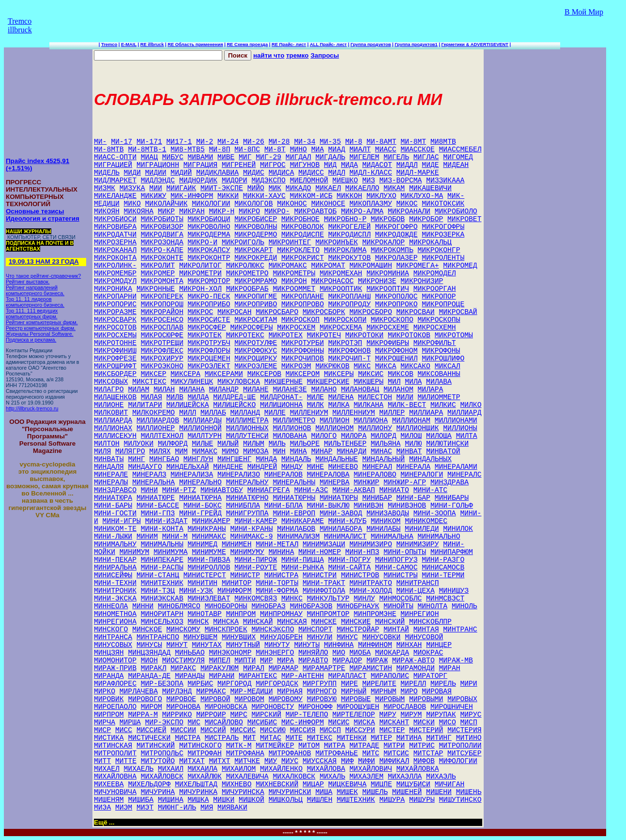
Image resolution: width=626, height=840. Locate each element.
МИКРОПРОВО (303, 304)
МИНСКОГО (111, 630)
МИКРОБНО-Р (345, 219)
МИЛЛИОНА (371, 420)
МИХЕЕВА (109, 784)
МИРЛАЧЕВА (139, 691)
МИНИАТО (394, 490)
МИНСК (198, 622)
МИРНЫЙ (354, 691)
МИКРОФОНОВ (350, 351)
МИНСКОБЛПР (430, 622)
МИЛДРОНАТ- (281, 397)
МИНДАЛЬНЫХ (430, 459)
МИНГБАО (164, 459)
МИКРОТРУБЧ (209, 343)
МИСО (448, 722)
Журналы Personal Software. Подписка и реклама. (40, 337)
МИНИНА (282, 552)
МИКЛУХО (382, 196)
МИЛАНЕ (256, 390)
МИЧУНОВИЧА (115, 792)
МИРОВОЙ (215, 699)
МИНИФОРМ (234, 591)
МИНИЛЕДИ (422, 529)
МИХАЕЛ (107, 769)
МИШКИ (224, 800)
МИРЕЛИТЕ (379, 684)
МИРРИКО (177, 715)
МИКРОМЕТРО (247, 273)
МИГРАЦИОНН (158, 165)
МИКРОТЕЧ (324, 335)
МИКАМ (394, 188)
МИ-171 (149, 142)
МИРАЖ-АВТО (413, 660)
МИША (324, 792)
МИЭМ (124, 808)
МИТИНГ (439, 738)
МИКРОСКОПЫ (439, 320)
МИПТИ (245, 660)
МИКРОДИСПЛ (350, 235)
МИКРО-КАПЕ (162, 250)
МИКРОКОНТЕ (162, 258)
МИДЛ (337, 173)
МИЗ (368, 180)
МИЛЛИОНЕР (156, 428)
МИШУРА (392, 800)
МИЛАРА (431, 390)
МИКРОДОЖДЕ (397, 235)
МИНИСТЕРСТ (205, 575)
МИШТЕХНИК (356, 800)
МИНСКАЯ (292, 622)
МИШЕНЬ (469, 792)
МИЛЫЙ (228, 444)
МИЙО (256, 188)
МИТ (249, 738)
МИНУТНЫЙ (243, 645)
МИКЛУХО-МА (422, 196)
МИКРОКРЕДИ (256, 258)
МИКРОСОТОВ (115, 328)
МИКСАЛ (448, 366)
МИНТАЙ (396, 630)
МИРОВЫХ (462, 699)
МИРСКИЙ (266, 715)
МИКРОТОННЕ (115, 343)
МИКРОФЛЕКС (162, 351)
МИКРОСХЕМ (296, 328)
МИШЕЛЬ (375, 792)
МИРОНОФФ (315, 707)
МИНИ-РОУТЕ (256, 568)
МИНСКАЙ (258, 622)
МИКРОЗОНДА (162, 242)
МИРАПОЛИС (390, 676)
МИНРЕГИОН (420, 614)
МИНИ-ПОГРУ (350, 560)
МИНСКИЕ (356, 622)
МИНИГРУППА (247, 513)
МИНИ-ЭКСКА (115, 599)
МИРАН (450, 668)
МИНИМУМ (135, 552)
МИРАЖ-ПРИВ (115, 668)
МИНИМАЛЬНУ (115, 544)
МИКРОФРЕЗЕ (115, 359)
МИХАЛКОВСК (294, 777)
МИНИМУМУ (247, 552)
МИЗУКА (132, 188)
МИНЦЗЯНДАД (149, 653)
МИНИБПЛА (243, 506)
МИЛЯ (102, 451)
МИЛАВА (439, 382)
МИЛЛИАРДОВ (158, 420)
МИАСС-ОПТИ (115, 157)
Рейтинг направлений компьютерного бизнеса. (35, 290)
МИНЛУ (365, 599)
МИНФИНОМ (375, 645)
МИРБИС (201, 684)
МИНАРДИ (351, 451)
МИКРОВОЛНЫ (256, 227)
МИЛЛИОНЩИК (418, 428)
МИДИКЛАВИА (217, 173)
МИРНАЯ (290, 691)
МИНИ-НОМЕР (320, 552)
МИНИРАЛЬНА (115, 568)
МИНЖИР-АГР (405, 482)
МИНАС (382, 451)
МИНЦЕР (439, 645)
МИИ (155, 188)
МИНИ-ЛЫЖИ (113, 537)
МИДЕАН (456, 165)
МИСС (124, 730)
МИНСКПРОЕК (226, 630)
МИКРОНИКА (113, 289)
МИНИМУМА (170, 552)
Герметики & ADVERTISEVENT (475, 45)
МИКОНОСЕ (328, 204)
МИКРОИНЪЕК (336, 242)
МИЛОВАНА (290, 436)
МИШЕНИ (439, 792)
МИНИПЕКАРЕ (162, 560)
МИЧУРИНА (158, 792)
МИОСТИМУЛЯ (183, 660)
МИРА (285, 660)
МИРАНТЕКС (258, 676)
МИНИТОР (237, 583)
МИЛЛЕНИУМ (309, 413)
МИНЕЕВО (343, 467)
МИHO (298, 150)
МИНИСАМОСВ (443, 568)
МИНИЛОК (458, 529)
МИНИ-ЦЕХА (416, 591)
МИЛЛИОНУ (375, 428)
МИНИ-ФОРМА (277, 591)
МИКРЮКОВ (332, 366)
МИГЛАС (426, 157)
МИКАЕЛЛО (362, 188)
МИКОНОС (292, 204)
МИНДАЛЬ (296, 459)
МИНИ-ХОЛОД (371, 591)
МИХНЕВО (237, 784)
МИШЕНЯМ (109, 800)
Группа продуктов (371, 45)
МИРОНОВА (183, 707)
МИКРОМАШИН (371, 266)
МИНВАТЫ (109, 459)
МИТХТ (220, 761)
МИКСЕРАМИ (224, 374)
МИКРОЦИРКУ (256, 359)
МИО (339, 653)
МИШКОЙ (252, 800)
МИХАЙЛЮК (205, 777)
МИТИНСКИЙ (156, 746)
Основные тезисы (35, 211)
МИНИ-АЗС (311, 490)
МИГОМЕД (458, 157)
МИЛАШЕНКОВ (115, 397)
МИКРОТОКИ (364, 335)
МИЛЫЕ (202, 444)
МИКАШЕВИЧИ (430, 188)
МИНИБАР (377, 498)
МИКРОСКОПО (392, 320)
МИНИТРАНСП (418, 583)
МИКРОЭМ (296, 366)
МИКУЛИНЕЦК (192, 382)
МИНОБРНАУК (358, 606)
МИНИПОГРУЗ (397, 560)
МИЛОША (439, 436)
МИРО (409, 691)
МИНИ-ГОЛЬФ (452, 506)
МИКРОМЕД (460, 266)
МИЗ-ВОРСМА (400, 180)
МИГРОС (273, 165)
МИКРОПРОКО (397, 304)
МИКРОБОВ (388, 219)
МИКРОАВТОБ (315, 211)
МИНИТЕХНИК (162, 583)
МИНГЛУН (198, 459)
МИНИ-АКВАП (354, 490)
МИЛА (413, 382)
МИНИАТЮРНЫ (294, 498)
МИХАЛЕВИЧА (247, 777)
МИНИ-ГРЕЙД (200, 513)
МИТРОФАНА (245, 753)
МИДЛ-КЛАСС (371, 173)
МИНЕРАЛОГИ (422, 475)
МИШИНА (171, 800)
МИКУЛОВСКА (239, 382)
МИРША (130, 722)
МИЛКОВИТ (111, 413)
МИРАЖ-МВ (456, 660)
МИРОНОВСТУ (273, 707)
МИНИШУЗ (454, 591)
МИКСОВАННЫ (439, 374)
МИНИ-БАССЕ (158, 506)
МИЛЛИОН (335, 420)
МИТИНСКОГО (200, 746)
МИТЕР (382, 738)
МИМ (181, 451)
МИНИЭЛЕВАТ (209, 599)
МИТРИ (394, 746)
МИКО (132, 204)
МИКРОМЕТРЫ (294, 273)
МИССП (330, 730)
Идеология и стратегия (43, 218)
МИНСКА (226, 622)
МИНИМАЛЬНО (439, 537)
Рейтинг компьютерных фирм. (42, 322)
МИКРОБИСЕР (256, 219)
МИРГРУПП (320, 684)
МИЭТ (145, 808)
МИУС (290, 761)
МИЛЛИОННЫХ (247, 428)
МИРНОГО (322, 691)
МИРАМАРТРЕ (324, 668)
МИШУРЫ (422, 800)
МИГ (245, 157)
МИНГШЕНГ (234, 459)
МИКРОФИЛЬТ (435, 343)
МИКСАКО (415, 366)
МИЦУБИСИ (413, 784)
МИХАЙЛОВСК (162, 777)
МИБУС (173, 157)
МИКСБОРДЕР (115, 374)
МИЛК (315, 405)
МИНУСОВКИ (381, 637)
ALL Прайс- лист (328, 45)
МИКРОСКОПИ (345, 320)
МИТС (371, 753)
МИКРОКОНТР (209, 258)
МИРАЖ (377, 660)
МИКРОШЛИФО (443, 359)
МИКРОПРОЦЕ (443, 304)
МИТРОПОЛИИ (460, 746)
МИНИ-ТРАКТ (324, 583)
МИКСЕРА (185, 374)
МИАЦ (149, 157)
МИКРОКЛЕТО (298, 250)
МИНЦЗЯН (109, 653)
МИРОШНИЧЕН (452, 707)
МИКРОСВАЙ (458, 312)
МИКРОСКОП (300, 320)
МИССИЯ (303, 730)
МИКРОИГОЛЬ (243, 242)
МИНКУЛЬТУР (328, 599)
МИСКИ (424, 722)
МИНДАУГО (145, 467)
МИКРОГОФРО (397, 227)
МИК (275, 188)
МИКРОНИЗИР (422, 281)
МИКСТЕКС (149, 382)
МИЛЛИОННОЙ (200, 428)
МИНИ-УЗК (196, 591)
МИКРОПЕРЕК (162, 297)
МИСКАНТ (394, 722)
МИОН (149, 660)
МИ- (100, 142)
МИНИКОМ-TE (115, 529)
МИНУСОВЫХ (113, 645)
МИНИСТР (245, 575)
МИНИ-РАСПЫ (162, 568)
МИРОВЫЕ (356, 699)
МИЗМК (105, 188)
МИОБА (360, 653)
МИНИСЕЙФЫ (113, 575)
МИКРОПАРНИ (115, 297)
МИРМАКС (211, 691)
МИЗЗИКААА (445, 180)
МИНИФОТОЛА (324, 591)
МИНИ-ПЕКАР (115, 560)
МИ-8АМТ (382, 142)
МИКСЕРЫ (339, 374)
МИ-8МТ (413, 142)
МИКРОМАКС (288, 266)
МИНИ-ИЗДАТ (167, 521)
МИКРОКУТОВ (350, 258)
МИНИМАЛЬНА (392, 537)
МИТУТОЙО (158, 761)
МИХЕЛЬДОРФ (149, 784)
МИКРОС (201, 312)
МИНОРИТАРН (162, 614)
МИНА (298, 451)
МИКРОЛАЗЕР (397, 258)
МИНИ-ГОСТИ (115, 513)
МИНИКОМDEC (426, 521)
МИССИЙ (213, 730)
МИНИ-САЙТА (350, 568)
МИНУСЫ (149, 645)
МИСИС (339, 722)
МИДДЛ (407, 165)
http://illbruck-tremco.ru (32, 408)
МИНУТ (177, 645)
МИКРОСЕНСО (162, 320)
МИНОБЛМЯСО (179, 606)
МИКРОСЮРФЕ (162, 335)
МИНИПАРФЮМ (452, 552)
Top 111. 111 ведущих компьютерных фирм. (32, 314)
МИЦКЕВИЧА (347, 784)
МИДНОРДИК (198, 180)
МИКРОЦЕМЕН (209, 359)
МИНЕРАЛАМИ (456, 467)
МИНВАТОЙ (443, 451)
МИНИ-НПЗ (362, 552)
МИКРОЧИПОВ (303, 359)
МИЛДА (198, 397)
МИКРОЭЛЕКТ (209, 366)
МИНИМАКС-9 (252, 537)
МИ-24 (228, 142)
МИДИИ (156, 173)
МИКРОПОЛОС (397, 297)
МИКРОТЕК (205, 335)
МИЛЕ (315, 397)
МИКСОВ (401, 374)
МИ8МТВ (443, 142)
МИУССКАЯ (320, 761)
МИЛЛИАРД (464, 413)
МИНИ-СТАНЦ (158, 575)
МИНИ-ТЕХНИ (115, 583)
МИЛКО (471, 405)
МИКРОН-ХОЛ (200, 289)
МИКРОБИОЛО (456, 211)
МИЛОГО (324, 436)
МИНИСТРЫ (400, 575)
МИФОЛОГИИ (458, 761)
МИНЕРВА (335, 482)
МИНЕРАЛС (464, 475)
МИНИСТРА (281, 575)
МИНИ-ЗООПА (435, 513)
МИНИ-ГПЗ (158, 513)
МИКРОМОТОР (209, 281)
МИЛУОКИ (139, 444)
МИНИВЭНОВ (407, 506)
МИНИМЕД (203, 544)
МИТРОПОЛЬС (162, 753)
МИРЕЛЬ (443, 684)
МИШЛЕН (320, 800)
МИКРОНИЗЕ (377, 281)
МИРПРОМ (109, 715)
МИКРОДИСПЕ (303, 235)
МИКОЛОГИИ (211, 204)
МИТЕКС (320, 738)
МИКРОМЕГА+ (418, 266)
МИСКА (365, 722)
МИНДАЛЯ (109, 467)
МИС (194, 722)
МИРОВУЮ (322, 699)
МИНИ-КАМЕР (256, 521)
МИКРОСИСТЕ (209, 320)
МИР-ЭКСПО (164, 722)
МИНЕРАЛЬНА (153, 482)
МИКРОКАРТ (253, 250)
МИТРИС (422, 746)
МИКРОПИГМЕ (256, 297)
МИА (318, 150)
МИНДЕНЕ (228, 467)
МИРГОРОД (234, 684)
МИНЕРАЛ (377, 467)
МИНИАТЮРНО (247, 498)
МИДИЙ (181, 173)
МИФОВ (424, 761)
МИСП (469, 722)
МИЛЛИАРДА (113, 420)
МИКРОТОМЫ (454, 335)
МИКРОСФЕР (207, 328)
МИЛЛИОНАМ (411, 420)
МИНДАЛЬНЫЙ (383, 459)
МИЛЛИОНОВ (292, 428)
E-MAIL (129, 45)
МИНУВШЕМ (200, 637)
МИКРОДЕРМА (209, 235)
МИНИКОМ (386, 521)
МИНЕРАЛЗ (149, 475)
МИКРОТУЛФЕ (256, 343)
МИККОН (349, 196)
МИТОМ (309, 746)
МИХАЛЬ (332, 777)
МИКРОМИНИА (388, 273)
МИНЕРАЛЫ (111, 482)
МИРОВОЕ (182, 699)
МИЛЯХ (160, 451)
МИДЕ (430, 165)
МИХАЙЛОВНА (115, 777)
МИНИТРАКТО (371, 583)
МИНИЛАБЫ (383, 529)
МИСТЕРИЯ (464, 730)
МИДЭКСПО (268, 180)
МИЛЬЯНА (386, 444)
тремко (297, 55)
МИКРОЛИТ (158, 266)
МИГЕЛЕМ (365, 157)
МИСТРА (188, 738)
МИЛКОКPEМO (153, 413)
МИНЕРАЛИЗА (192, 475)
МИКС (362, 366)
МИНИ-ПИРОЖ (256, 560)
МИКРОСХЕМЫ (115, 335)
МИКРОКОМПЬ (392, 250)
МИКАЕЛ (328, 188)
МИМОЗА (256, 451)
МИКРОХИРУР (162, 359)
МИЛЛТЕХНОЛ (162, 436)
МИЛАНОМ (398, 390)
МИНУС (347, 637)
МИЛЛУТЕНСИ (247, 436)
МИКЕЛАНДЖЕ (115, 196)
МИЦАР (313, 784)
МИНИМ (147, 537)
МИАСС (386, 150)
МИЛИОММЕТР (439, 397)
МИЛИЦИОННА (281, 405)
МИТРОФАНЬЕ (336, 753)
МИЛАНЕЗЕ (290, 390)
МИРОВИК (109, 699)
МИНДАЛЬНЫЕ (336, 459)
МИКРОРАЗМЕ (115, 312)
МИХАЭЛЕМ (366, 777)
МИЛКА (339, 405)
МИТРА (335, 746)
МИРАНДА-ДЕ (149, 676)
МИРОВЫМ (390, 699)
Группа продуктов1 (416, 45)
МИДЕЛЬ (107, 173)
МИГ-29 (268, 157)
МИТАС (271, 738)
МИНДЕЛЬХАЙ (188, 467)
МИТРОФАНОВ (290, 753)
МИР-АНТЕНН (303, 676)
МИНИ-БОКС (203, 506)
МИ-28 (279, 142)
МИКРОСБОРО (371, 312)
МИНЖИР (367, 482)
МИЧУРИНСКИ (290, 792)
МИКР (166, 211)
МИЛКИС (443, 405)
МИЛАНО (324, 390)
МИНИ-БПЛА (283, 506)
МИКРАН (192, 211)
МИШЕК (347, 792)
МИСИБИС (262, 722)
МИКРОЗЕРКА (443, 235)
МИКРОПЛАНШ (350, 297)
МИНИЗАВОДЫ (388, 513)
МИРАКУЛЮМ (220, 668)
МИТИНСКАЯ (113, 746)
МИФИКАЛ (394, 761)
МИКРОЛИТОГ (200, 266)
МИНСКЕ (324, 622)
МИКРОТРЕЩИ (162, 343)
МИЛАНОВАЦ (360, 390)
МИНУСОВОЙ (424, 637)
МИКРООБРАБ (247, 289)
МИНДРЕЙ (262, 467)
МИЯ (207, 808)
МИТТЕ (126, 761)
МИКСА (386, 366)
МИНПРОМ (241, 614)
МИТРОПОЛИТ (115, 753)
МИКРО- (277, 211)
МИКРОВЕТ (464, 219)
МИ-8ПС (247, 150)
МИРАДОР (348, 660)
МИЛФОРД (173, 444)
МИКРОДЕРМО (256, 235)
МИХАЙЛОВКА (418, 769)
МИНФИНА (339, 645)
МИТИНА (409, 738)
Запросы (325, 55)
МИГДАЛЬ (330, 157)
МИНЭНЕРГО (275, 653)
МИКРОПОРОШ (162, 304)
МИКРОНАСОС (333, 281)
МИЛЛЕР (392, 413)
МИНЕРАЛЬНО (200, 482)
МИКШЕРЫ (369, 382)
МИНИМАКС (209, 537)
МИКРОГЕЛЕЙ (350, 227)
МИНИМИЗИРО (371, 544)
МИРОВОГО (145, 699)
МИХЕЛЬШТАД (196, 784)
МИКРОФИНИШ (115, 351)
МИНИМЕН (237, 544)
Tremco (109, 45)
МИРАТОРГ (430, 676)
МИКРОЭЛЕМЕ (256, 366)
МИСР (102, 730)
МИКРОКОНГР (439, 250)
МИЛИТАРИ (145, 405)
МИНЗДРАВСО (115, 490)
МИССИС (243, 730)
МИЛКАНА (369, 405)
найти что (269, 55)
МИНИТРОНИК (115, 591)
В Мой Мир (584, 12)
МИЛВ (175, 397)
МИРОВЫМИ (426, 699)
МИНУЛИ (320, 637)
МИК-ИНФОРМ (192, 196)
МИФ (347, 761)
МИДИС (254, 173)
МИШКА (198, 800)
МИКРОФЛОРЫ (209, 351)
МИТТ (102, 761)
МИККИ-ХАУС (264, 196)
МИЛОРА (354, 436)
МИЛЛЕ (275, 413)
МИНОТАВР (205, 614)
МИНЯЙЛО (313, 653)
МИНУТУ (277, 645)
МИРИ (468, 684)
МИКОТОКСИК (443, 204)
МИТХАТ (192, 761)
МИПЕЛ (219, 660)
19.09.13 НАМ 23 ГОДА (42, 262)
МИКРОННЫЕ (156, 289)
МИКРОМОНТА (162, 281)
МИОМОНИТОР (115, 660)
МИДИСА (282, 173)
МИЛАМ (138, 390)
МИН (279, 451)
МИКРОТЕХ (286, 335)
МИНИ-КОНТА (162, 529)
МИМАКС (205, 451)
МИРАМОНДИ (416, 668)
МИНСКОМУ (183, 630)
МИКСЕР (154, 374)
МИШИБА (141, 800)
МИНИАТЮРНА (200, 498)
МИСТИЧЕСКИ (149, 738)
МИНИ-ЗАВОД (341, 513)
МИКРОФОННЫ (303, 351)
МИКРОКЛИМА (345, 250)
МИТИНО (469, 738)
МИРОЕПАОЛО (115, 707)
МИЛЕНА (341, 397)
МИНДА (266, 459)
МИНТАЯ (426, 630)
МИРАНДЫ (190, 676)
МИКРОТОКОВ (409, 335)
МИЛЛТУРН (205, 436)
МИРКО (105, 691)
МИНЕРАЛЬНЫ (294, 482)
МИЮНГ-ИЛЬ (177, 808)
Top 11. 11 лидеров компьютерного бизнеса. (35, 302)
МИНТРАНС (460, 630)
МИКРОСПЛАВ (162, 328)
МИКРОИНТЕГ (290, 242)
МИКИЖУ (154, 196)
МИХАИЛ (171, 769)
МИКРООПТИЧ (388, 289)
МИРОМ (152, 707)
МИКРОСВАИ (416, 312)
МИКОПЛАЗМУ (371, 204)
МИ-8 (354, 142)
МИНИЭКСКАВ (162, 599)
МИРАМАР (284, 668)
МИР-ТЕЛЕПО (307, 715)
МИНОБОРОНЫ (226, 606)
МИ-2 (205, 142)
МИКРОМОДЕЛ (435, 273)
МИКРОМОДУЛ (115, 281)
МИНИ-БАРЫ (113, 506)
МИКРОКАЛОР (383, 242)
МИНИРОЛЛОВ (209, 568)
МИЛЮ (413, 444)
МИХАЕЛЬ (139, 769)
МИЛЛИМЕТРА (247, 420)
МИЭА (102, 808)
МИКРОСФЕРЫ (251, 328)
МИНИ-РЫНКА (303, 568)
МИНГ (136, 459)
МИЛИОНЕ (109, 405)
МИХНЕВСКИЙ (277, 784)
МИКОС (407, 204)
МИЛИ (405, 397)
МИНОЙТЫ (398, 606)
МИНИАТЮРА (113, 498)
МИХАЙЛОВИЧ (371, 769)
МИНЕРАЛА (413, 467)
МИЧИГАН (450, 784)
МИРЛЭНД (177, 691)
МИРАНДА (109, 676)
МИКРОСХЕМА (341, 328)
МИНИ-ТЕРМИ (443, 575)
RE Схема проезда (247, 45)
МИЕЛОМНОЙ (309, 180)
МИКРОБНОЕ (300, 219)
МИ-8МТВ (109, 150)
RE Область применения (195, 45)
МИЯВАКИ (232, 808)
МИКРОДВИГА (162, 235)
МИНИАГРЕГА (269, 490)
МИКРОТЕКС (245, 335)
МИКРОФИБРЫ (388, 343)
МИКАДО (298, 188)
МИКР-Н (222, 211)
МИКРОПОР (439, 297)
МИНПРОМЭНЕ (375, 614)
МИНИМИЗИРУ (418, 544)
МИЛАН (164, 390)
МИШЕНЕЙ (407, 792)
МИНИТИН (203, 583)
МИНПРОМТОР (328, 614)
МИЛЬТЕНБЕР (345, 444)
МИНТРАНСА (113, 637)
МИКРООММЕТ (294, 289)
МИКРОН (294, 281)
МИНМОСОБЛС (400, 599)
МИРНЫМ (384, 691)
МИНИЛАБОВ (296, 529)
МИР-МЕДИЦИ (252, 691)
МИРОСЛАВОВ (405, 707)
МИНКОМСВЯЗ (256, 599)
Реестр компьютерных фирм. (41, 328)
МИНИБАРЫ (452, 498)
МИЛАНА (192, 390)
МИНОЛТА (433, 606)
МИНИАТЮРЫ (339, 498)
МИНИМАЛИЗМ (298, 537)
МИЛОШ (411, 436)
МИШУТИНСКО (460, 800)
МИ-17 (122, 142)
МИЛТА (467, 436)
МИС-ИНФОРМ (303, 722)
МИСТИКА (109, 738)
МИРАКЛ (154, 668)
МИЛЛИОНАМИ (456, 420)
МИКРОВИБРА (115, 227)
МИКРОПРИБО (209, 304)
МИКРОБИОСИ (115, 219)
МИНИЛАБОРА (341, 529)
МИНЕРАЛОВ (283, 475)
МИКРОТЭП (345, 343)
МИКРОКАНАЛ (115, 250)
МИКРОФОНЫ (441, 351)
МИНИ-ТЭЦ (158, 591)
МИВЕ (226, 157)
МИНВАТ (409, 451)
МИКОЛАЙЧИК (167, 204)
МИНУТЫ (307, 645)
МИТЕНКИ (351, 738)
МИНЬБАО (190, 653)
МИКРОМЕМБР (115, 273)
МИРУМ (411, 715)
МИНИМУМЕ (209, 552)
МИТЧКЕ (247, 761)
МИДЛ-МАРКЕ (418, 173)
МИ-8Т (275, 150)
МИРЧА (105, 722)
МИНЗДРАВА (450, 482)
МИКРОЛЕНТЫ (443, 258)
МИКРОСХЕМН (435, 328)
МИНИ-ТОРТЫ (277, 583)
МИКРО (249, 211)
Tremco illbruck (20, 25)
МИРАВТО (313, 660)
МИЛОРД (384, 436)
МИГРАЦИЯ (200, 165)
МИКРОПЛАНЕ (303, 297)
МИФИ (366, 761)
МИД (330, 165)
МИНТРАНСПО (158, 637)
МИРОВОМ (249, 699)
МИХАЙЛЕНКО (281, 769)
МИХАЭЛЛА (405, 777)
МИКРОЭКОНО (162, 366)
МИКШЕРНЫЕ (283, 382)
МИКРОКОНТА (115, 258)
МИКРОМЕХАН (341, 273)
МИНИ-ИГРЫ (122, 521)
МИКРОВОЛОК (303, 227)
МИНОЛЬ (465, 606)
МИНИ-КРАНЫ (251, 529)
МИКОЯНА (139, 211)
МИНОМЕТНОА (115, 614)
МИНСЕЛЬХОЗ (162, 622)
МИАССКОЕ (417, 150)
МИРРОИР (211, 715)
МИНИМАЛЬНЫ (162, 544)
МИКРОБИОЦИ (209, 219)
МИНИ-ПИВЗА (209, 560)
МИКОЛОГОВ (253, 204)
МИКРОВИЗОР (162, 227)
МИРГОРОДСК (277, 684)
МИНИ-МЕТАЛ (277, 544)
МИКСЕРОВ (264, 374)
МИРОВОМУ (286, 699)
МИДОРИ (235, 180)
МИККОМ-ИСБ (311, 196)
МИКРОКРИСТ (303, 258)
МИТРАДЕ (365, 746)
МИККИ (228, 196)
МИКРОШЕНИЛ (397, 359)
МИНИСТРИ (320, 575)
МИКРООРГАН (435, 289)
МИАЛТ (360, 150)
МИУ (271, 761)
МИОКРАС (428, 653)
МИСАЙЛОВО (224, 722)
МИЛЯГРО (130, 451)
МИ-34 (305, 142)
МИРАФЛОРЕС (115, 684)
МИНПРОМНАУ (281, 614)
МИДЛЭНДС (158, 180)
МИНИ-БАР (413, 498)
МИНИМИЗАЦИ (324, 544)
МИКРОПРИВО (256, 304)
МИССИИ (183, 730)
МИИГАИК (182, 188)
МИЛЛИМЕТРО (294, 420)
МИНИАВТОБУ (222, 490)
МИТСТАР (428, 753)
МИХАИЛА (203, 769)
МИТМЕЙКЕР (275, 746)
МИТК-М (239, 746)
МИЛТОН (107, 444)
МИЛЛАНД (245, 413)
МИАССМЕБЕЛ (460, 150)
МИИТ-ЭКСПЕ (222, 188)
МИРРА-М (143, 715)
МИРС (239, 715)
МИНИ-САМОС (397, 568)
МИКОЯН (107, 211)
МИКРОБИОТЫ (162, 219)
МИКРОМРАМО (256, 281)
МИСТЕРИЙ (426, 730)
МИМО (230, 451)
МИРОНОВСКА (226, 707)
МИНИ (149, 490)
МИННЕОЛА (111, 606)
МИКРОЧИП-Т (350, 359)
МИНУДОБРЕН (281, 637)
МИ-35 (330, 142)
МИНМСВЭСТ (445, 599)
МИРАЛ (254, 668)
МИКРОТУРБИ (303, 343)
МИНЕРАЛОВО (375, 475)
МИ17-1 (179, 142)
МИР (266, 660)
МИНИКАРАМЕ (303, 521)
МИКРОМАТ (328, 266)
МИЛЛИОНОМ (334, 428)
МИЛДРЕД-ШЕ (234, 397)
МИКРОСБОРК (324, 312)
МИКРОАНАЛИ (409, 211)
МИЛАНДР (224, 390)
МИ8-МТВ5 (187, 150)
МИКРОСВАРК (115, 320)
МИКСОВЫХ (111, 382)
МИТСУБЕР (464, 753)
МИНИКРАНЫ (207, 529)
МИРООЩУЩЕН (358, 707)
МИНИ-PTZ (179, 490)
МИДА (349, 165)
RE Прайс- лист (289, 45)
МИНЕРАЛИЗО (239, 475)
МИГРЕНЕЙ (239, 165)
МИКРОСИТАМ (256, 320)
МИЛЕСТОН (375, 397)
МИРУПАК (441, 715)
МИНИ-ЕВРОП (294, 513)
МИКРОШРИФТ (115, 366)
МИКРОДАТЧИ (115, 235)
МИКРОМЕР (158, 273)
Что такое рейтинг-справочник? (43, 276)
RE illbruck (152, 45)
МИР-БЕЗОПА (162, 684)
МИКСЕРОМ (303, 374)
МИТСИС (396, 753)
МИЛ (394, 382)
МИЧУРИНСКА (243, 792)
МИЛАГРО (109, 390)
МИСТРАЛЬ (222, 738)
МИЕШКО (345, 180)
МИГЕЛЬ (396, 157)
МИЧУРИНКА (198, 792)
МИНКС (292, 599)
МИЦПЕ (382, 784)
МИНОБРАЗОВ (311, 606)
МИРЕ (349, 684)
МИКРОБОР (426, 219)
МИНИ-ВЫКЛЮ (328, 506)
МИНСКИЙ (390, 622)
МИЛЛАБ (213, 413)
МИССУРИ (360, 730)
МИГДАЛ (298, 157)
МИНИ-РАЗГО (443, 560)
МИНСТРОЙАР (358, 630)
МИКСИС (371, 374)
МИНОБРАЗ (268, 606)
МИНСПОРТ (315, 630)
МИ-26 (254, 142)
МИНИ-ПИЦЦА (303, 560)
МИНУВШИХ (239, 637)
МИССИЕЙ (152, 730)
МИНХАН (409, 645)
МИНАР (322, 451)
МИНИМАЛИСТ (345, 537)
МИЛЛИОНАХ (113, 428)
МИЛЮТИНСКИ (447, 444)
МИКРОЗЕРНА (115, 242)
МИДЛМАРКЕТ (115, 180)
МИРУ (388, 715)
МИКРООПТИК (341, 289)
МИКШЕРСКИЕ (328, 382)
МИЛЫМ (254, 444)
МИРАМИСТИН (371, 668)
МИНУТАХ (207, 645)
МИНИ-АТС (430, 490)
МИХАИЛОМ (239, 769)
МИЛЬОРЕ (305, 444)
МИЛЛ (188, 413)
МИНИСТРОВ (360, 575)
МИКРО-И (203, 242)
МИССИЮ (273, 730)
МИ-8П (220, 150)
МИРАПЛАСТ (347, 676)
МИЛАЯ (152, 397)
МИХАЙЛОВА (326, 769)
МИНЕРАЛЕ (111, 475)
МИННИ (143, 606)
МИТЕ (294, 738)
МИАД (337, 150)
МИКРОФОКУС (256, 351)
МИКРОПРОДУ (350, 304)
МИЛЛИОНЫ (460, 428)
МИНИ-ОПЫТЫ (405, 552)
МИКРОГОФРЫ (443, 227)
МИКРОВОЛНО (209, 227)
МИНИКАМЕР (211, 521)
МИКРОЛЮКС (245, 266)
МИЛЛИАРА (426, 413)
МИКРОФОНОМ (397, 351)
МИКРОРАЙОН (162, 312)
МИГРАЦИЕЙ (113, 165)
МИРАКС (183, 668)
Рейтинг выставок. (28, 282)
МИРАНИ (222, 676)
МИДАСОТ (377, 165)
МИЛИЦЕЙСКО (234, 405)
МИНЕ (315, 467)
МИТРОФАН (205, 753)
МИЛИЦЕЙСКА (188, 405)
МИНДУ (292, 467)
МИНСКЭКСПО (273, 630)
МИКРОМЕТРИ (200, 273)
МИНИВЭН (369, 506)
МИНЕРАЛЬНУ (247, 482)
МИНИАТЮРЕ (156, 498)
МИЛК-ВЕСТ (407, 405)
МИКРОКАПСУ (209, 250)
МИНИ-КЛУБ (347, 521)
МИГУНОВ (305, 165)
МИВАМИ (201, 157)
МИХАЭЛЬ (441, 777)
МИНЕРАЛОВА (328, 475)
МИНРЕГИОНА (115, 622)
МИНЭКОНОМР (230, 653)
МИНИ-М (175, 537)
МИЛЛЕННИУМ (354, 413)
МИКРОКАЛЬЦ (430, 242)
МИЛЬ (277, 444)
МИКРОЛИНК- (115, 266)
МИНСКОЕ (147, 630)
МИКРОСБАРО (277, 312)
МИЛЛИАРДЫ (203, 420)
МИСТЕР (392, 730)
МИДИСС (311, 173)
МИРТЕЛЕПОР (354, 715)
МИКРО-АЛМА (362, 211)
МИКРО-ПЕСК (209, 297)
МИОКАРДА (392, 653)
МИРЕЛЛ (413, 684)
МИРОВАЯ (437, 691)
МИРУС (471, 715)
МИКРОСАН (234, 312)
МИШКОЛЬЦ (286, 800)
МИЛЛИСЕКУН (115, 436)
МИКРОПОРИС (115, 304)
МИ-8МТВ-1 (147, 150)
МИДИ (132, 173)
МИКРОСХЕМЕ (388, 328)
